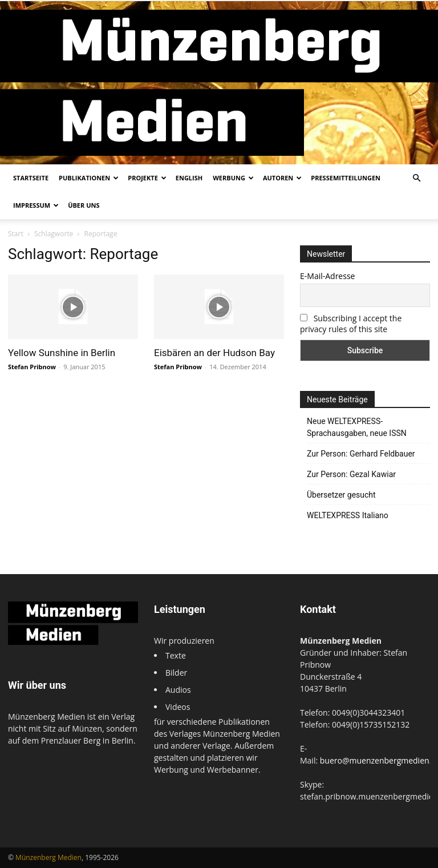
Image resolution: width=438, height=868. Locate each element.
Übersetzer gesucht (341, 495)
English (189, 178)
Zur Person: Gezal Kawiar (351, 474)
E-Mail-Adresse (327, 276)
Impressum (36, 205)
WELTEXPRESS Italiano (348, 515)
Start (16, 234)
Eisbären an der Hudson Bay (214, 353)
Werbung (233, 178)
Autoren (282, 178)
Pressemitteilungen (346, 178)
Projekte (147, 178)
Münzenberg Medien (48, 857)
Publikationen (89, 178)
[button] (416, 178)
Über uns (84, 205)
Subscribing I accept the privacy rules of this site (351, 324)
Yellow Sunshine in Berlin (62, 353)
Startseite (31, 178)
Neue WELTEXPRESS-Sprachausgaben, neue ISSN (357, 427)
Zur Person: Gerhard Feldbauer (361, 454)
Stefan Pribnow (32, 367)
